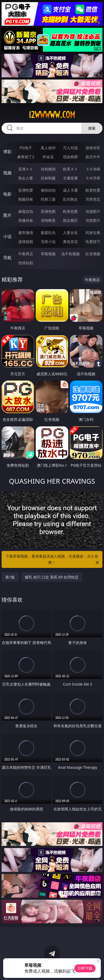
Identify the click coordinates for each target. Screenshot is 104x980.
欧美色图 (70, 211)
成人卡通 (70, 190)
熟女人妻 (26, 178)
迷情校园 (26, 242)
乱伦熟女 (70, 199)
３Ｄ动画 (93, 169)
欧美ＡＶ (70, 169)
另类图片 (93, 220)
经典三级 (48, 199)
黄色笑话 (70, 242)
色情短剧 (26, 263)
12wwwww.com (52, 115)
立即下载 (85, 968)
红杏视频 (93, 254)
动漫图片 (93, 211)
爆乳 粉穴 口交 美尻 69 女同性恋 (52, 577)
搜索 (92, 128)
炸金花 (48, 157)
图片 (7, 215)
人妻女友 (70, 233)
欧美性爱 (93, 190)
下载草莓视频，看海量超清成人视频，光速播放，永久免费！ (53, 560)
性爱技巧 (93, 242)
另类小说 (48, 242)
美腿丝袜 (26, 220)
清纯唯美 (48, 220)
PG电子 (26, 148)
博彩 (7, 152)
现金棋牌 (70, 157)
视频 (7, 173)
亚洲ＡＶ (26, 169)
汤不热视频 (70, 254)
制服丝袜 (26, 199)
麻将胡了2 (26, 157)
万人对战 (70, 148)
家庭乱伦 (48, 233)
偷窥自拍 (26, 211)
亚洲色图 (48, 211)
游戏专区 (93, 148)
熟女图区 (70, 220)
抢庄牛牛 (93, 157)
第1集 (10, 577)
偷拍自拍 (48, 190)
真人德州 (48, 148)
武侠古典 (93, 233)
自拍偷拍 (48, 169)
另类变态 (93, 199)
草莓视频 (48, 254)
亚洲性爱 (26, 190)
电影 (7, 194)
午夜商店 (26, 254)
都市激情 (26, 233)
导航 (7, 258)
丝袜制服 (48, 178)
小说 (7, 236)
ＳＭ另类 (93, 178)
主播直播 (70, 178)
